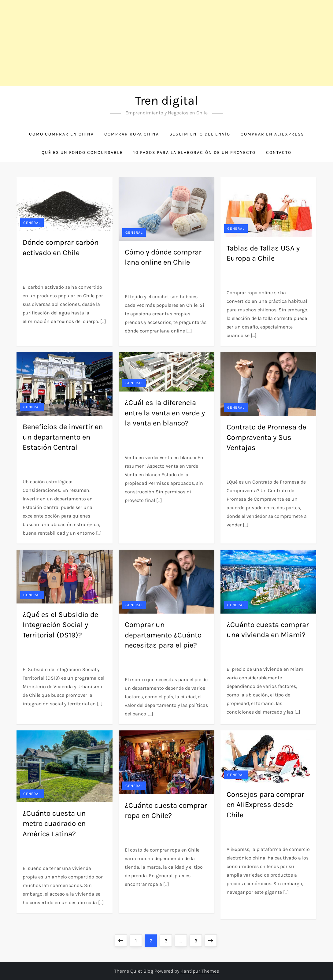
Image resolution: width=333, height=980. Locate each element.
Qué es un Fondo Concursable (82, 152)
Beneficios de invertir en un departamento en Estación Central (63, 437)
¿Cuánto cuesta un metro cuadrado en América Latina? (54, 824)
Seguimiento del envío (200, 134)
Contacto (279, 152)
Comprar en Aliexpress (272, 134)
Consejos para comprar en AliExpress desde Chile (265, 805)
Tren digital (166, 100)
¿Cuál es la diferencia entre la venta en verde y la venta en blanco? (165, 413)
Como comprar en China (61, 134)
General (32, 223)
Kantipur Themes (200, 971)
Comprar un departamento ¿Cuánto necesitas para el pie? (163, 635)
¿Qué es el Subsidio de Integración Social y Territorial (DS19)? (60, 625)
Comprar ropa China (132, 134)
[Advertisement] (166, 43)
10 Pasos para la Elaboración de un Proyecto (194, 152)
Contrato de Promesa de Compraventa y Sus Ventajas (266, 437)
